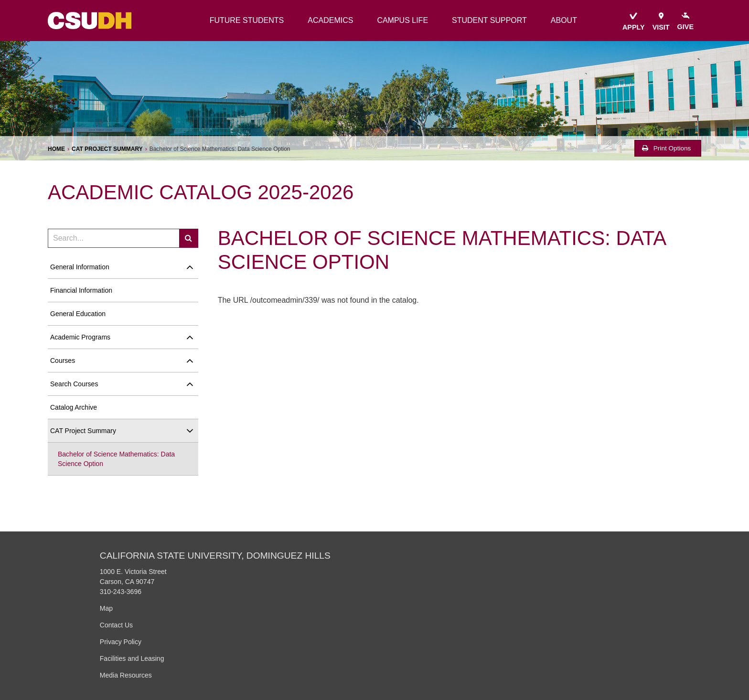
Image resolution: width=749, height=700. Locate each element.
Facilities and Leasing (132, 658)
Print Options (666, 148)
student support (489, 20)
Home (56, 149)
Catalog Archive (74, 407)
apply (634, 22)
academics (330, 20)
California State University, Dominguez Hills (215, 556)
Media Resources (126, 675)
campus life (402, 20)
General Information (80, 267)
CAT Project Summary (107, 149)
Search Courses (74, 384)
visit (661, 22)
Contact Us (116, 625)
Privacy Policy (121, 642)
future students (247, 20)
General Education (78, 314)
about (564, 20)
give (685, 21)
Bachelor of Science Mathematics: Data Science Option (116, 459)
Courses (63, 361)
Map (106, 608)
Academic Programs (80, 337)
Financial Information (81, 290)
